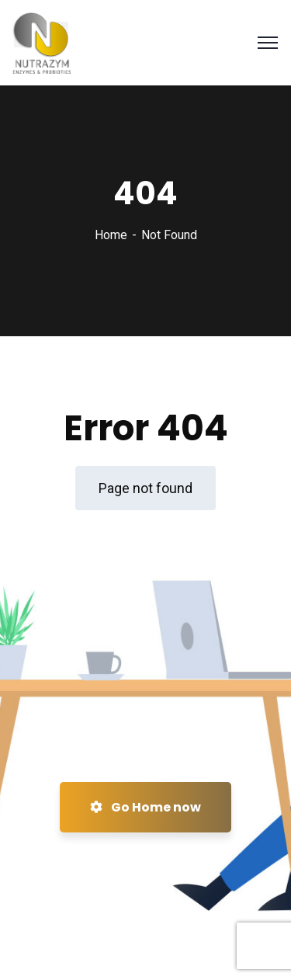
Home (111, 235)
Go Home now (145, 807)
